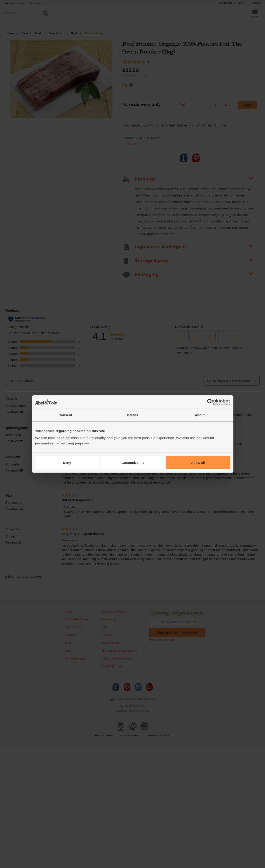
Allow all (198, 463)
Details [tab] (133, 415)
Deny (67, 463)
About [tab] (200, 415)
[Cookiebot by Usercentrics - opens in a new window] (210, 402)
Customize (133, 463)
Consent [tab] (65, 415)
